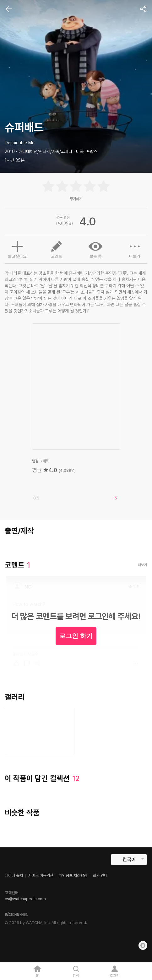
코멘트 (57, 249)
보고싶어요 (17, 249)
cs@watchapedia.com (25, 899)
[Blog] (143, 945)
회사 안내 (100, 875)
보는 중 (95, 249)
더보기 (135, 249)
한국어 (129, 859)
